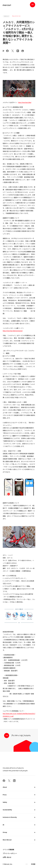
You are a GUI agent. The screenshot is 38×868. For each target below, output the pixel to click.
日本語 (33, 864)
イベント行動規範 (8, 850)
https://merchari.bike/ (25, 103)
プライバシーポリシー (10, 853)
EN (27, 864)
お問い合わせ (7, 857)
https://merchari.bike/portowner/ (13, 331)
